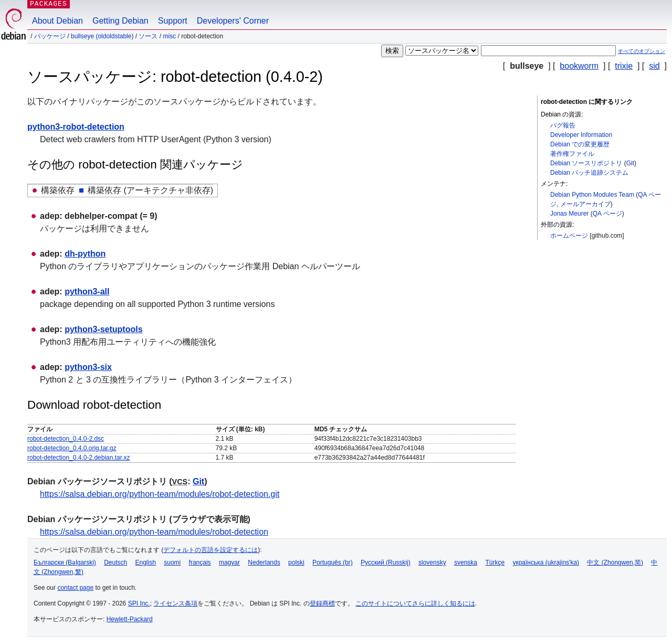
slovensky (432, 562)
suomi (172, 562)
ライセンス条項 (175, 603)
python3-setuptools (103, 329)
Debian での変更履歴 (580, 144)
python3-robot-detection (76, 127)
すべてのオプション (642, 51)
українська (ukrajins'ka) (546, 562)
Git (630, 163)
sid (654, 66)
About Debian (57, 21)
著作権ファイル (572, 154)
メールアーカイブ (585, 204)
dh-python (85, 254)
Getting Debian (120, 21)
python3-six (88, 367)
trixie (624, 66)
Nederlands (264, 562)
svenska (466, 562)
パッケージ (50, 36)
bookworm (579, 66)
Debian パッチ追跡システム (589, 173)
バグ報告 (563, 125)
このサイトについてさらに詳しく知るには (415, 603)
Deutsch (115, 562)
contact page (75, 588)
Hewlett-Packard (130, 619)
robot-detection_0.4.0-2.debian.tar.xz (78, 458)
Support (173, 21)
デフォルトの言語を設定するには (211, 550)
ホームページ (569, 236)
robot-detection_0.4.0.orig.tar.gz (72, 448)
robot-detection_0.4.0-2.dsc (66, 439)
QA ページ (607, 214)
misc (169, 36)
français (200, 562)
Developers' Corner (233, 21)
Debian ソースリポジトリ (586, 163)
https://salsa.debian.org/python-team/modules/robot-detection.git (160, 494)
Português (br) (333, 562)
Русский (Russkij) (386, 562)
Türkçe (495, 562)
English (146, 562)
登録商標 (322, 603)
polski (296, 562)
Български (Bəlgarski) (65, 562)
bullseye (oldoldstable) (102, 36)
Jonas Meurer (569, 214)
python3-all (87, 291)
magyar (229, 562)
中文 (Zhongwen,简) (615, 562)
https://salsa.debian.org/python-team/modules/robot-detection (154, 532)
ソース (148, 36)
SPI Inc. (139, 603)
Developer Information (581, 135)
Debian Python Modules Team (592, 195)
